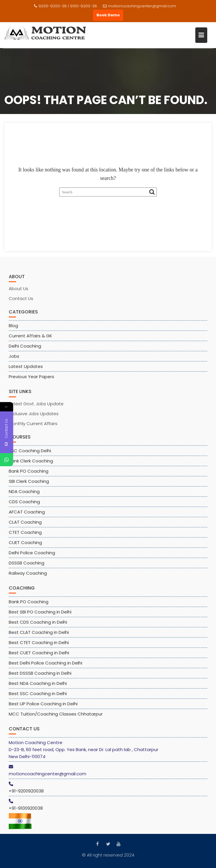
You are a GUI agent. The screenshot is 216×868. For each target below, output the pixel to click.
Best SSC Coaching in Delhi (38, 696)
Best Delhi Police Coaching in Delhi (45, 666)
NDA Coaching (24, 494)
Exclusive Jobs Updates (34, 417)
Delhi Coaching (25, 349)
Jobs (14, 359)
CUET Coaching (25, 545)
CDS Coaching (24, 505)
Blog (13, 329)
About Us (19, 292)
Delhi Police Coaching (32, 556)
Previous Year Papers (31, 380)
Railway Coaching (28, 576)
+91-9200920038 (26, 794)
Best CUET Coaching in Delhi (39, 656)
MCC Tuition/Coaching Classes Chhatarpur (56, 717)
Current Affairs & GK (30, 339)
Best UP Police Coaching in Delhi (43, 707)
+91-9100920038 (26, 811)
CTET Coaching (25, 535)
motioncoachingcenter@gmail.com (139, 6)
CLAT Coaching (25, 525)
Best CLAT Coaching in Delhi (39, 635)
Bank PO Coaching (29, 474)
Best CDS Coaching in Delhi (38, 625)
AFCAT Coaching (27, 515)
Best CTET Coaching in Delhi (39, 645)
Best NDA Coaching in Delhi (38, 686)
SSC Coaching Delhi (30, 454)
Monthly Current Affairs (33, 426)
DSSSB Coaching (27, 566)
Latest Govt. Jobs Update (36, 407)
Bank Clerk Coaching (31, 464)
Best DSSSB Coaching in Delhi (40, 676)
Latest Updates (26, 370)
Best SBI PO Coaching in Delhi (40, 615)
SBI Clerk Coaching (29, 484)
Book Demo (108, 15)
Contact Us (21, 302)
